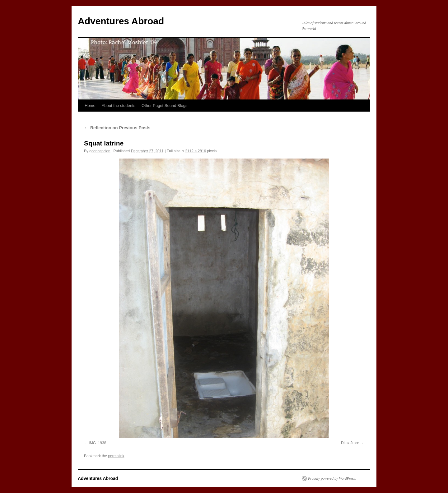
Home (90, 106)
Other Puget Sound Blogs (164, 106)
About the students (119, 106)
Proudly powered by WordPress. (332, 478)
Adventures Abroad (121, 21)
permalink (116, 456)
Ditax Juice (350, 443)
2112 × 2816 (196, 151)
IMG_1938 (97, 443)
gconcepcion (100, 151)
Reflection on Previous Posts (117, 128)
